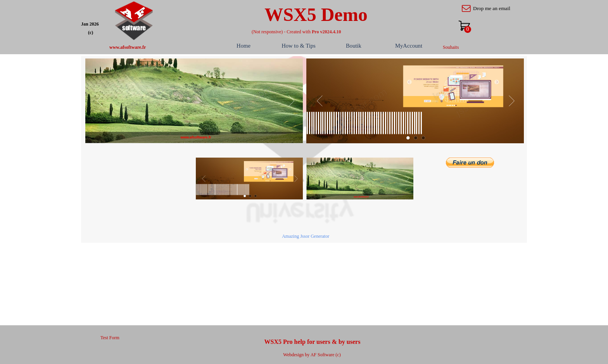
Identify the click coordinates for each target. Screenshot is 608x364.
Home (244, 46)
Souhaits (451, 47)
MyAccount (409, 46)
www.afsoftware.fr (128, 47)
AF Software (323, 355)
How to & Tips (299, 46)
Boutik (354, 46)
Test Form (110, 338)
